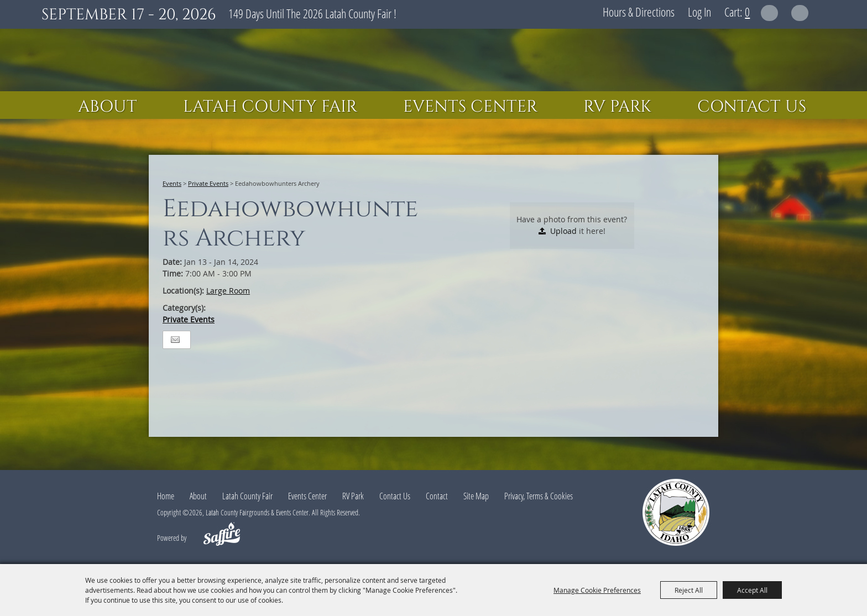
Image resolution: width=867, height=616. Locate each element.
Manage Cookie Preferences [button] (597, 590)
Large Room (228, 291)
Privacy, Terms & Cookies (539, 496)
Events (172, 183)
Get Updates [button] (800, 13)
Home (166, 496)
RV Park (617, 107)
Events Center (470, 107)
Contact (437, 496)
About (108, 107)
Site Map (476, 496)
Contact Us (752, 107)
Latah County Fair (270, 107)
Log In (699, 12)
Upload (563, 231)
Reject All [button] (689, 590)
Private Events (208, 183)
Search (769, 13)
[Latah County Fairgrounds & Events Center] (433, 60)
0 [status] (747, 12)
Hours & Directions (639, 12)
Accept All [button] (752, 590)
